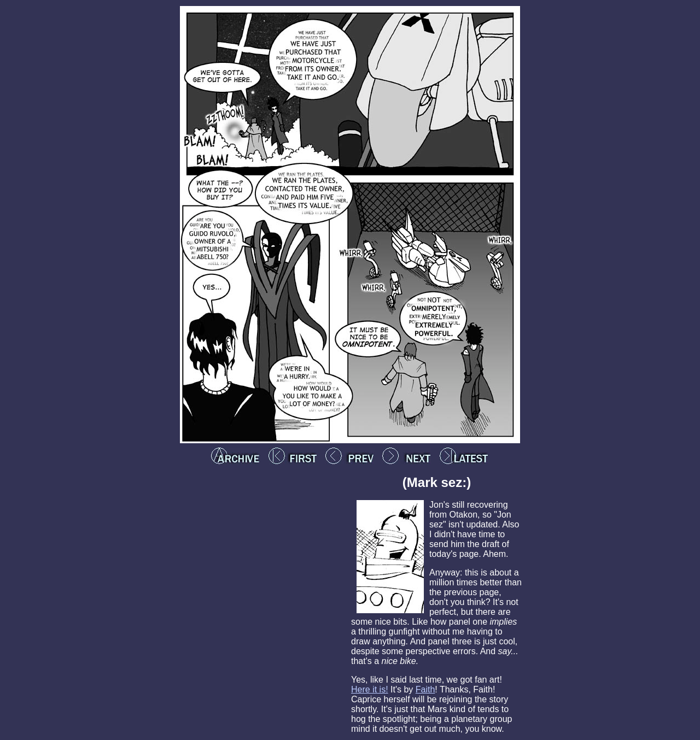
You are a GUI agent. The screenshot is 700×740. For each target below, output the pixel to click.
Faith (425, 689)
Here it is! (370, 689)
